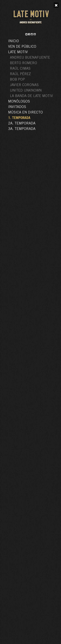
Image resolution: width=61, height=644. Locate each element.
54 (32, 516)
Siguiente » (38, 516)
